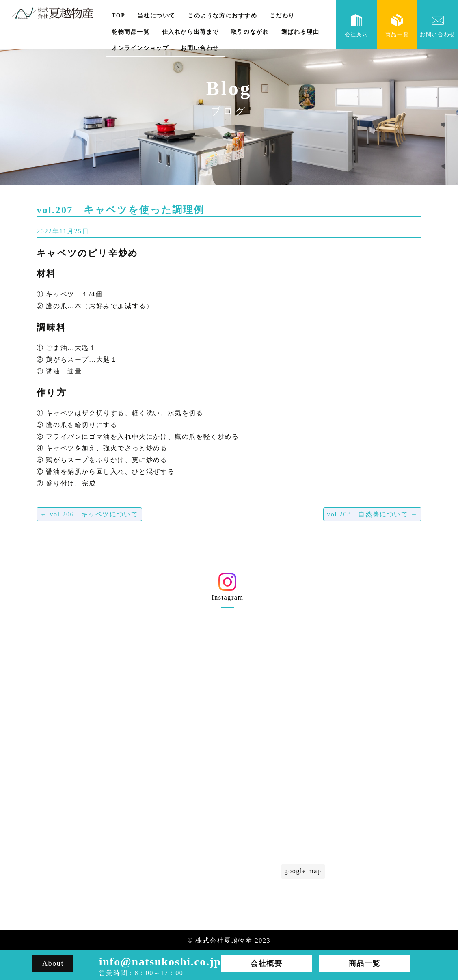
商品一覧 (397, 26)
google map (303, 871)
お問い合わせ (200, 48)
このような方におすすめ (223, 16)
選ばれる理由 (300, 32)
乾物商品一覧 (131, 32)
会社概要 (164, 790)
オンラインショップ (140, 48)
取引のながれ (250, 32)
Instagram (228, 590)
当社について (156, 16)
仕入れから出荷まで (190, 32)
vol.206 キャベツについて (89, 514)
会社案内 (356, 26)
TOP (118, 16)
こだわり (282, 16)
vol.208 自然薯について (372, 514)
